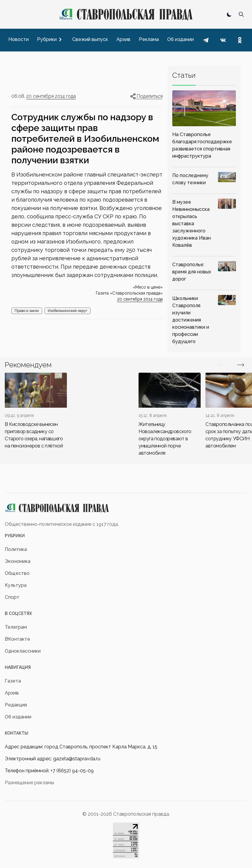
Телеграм (16, 627)
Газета (13, 681)
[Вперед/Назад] (223, 365)
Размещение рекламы (29, 783)
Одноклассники (23, 651)
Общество (17, 573)
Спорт (12, 597)
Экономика (18, 561)
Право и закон (27, 311)
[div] (36, 411)
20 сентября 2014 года (51, 96)
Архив (12, 693)
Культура (16, 585)
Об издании (18, 717)
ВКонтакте (17, 639)
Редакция (16, 705)
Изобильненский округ (67, 311)
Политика (16, 549)
